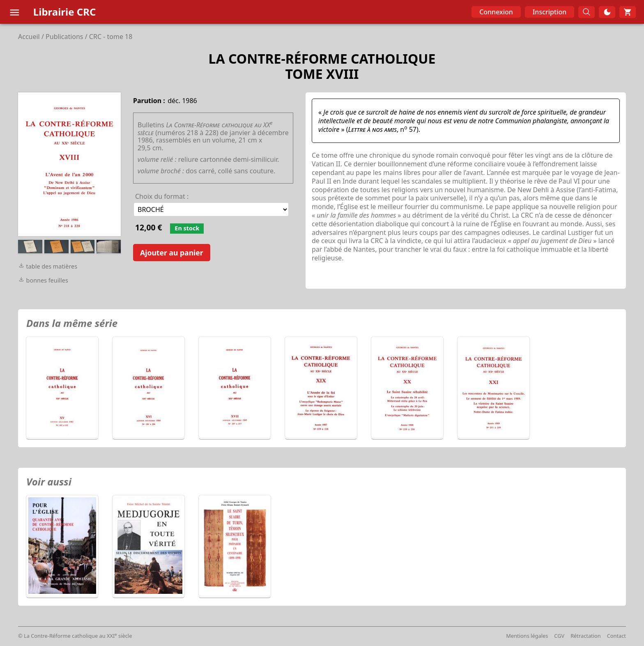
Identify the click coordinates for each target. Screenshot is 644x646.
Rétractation (586, 636)
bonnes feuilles (43, 280)
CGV (559, 636)
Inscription (550, 12)
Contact (616, 636)
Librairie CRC (65, 12)
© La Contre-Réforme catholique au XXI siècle (75, 636)
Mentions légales (527, 636)
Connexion (496, 12)
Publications (64, 37)
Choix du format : (162, 196)
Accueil (29, 37)
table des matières (48, 266)
